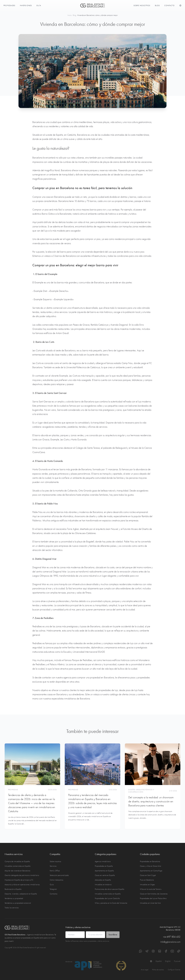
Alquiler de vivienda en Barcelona (17, 871)
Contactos (54, 894)
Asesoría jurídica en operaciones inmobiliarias (22, 885)
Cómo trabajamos (57, 880)
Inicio (70, 15)
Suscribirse (113, 935)
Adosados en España (103, 880)
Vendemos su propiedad (14, 898)
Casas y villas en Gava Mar (151, 866)
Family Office (55, 871)
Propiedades (9, 5)
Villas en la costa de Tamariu (151, 889)
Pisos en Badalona (147, 880)
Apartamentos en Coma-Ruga (151, 871)
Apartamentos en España (104, 871)
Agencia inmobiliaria (103, 861)
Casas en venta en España (105, 875)
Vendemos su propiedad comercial (18, 903)
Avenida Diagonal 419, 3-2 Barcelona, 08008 (170, 928)
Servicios (53, 866)
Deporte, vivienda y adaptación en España (21, 894)
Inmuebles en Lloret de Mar (150, 903)
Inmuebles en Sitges (147, 885)
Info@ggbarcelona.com (170, 942)
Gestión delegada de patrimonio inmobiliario (22, 875)
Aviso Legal (145, 970)
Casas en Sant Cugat (148, 875)
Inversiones (26, 5)
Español (159, 961)
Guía (39, 5)
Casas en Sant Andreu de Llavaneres (154, 894)
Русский (177, 961)
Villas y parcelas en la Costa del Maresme (111, 903)
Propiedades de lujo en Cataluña (107, 898)
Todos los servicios (12, 908)
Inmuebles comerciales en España (17, 866)
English (168, 961)
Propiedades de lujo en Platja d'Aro (153, 898)
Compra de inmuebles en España (17, 861)
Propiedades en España (104, 866)
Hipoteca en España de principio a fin (19, 880)
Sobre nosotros (142, 5)
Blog (157, 5)
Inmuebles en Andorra (103, 885)
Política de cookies (158, 970)
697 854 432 (172, 937)
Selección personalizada (59, 875)
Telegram (53, 889)
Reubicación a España (13, 889)
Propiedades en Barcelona (150, 861)
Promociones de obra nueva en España (109, 889)
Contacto (169, 5)
